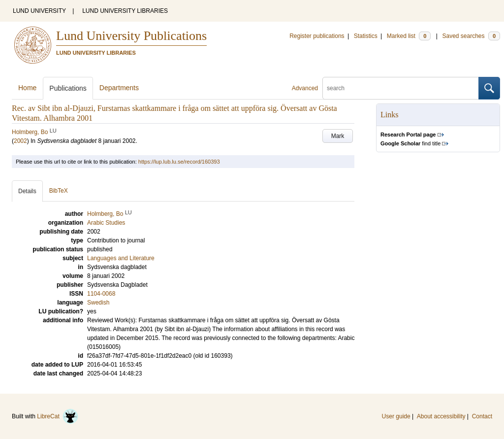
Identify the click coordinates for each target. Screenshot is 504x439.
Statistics (366, 36)
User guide (396, 416)
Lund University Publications (131, 36)
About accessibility (441, 416)
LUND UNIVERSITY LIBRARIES (125, 11)
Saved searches (471, 36)
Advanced (305, 88)
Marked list (409, 36)
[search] (401, 88)
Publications (68, 88)
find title (410, 143)
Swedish (98, 303)
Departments (119, 88)
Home (27, 88)
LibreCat (58, 416)
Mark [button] (338, 136)
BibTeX (59, 191)
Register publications (317, 36)
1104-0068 (101, 294)
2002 (20, 141)
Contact (482, 416)
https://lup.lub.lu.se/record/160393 (179, 162)
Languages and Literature (121, 258)
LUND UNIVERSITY (39, 11)
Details (27, 191)
